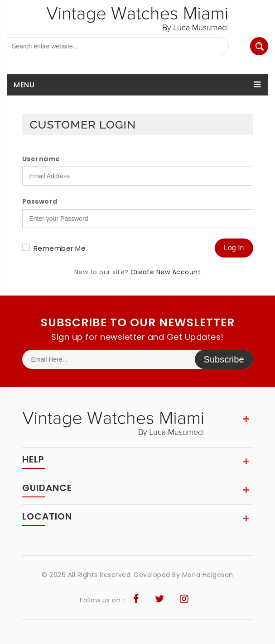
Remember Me (60, 248)
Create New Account (166, 272)
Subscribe (224, 359)
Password (40, 201)
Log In (234, 248)
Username (41, 159)
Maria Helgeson (208, 575)
